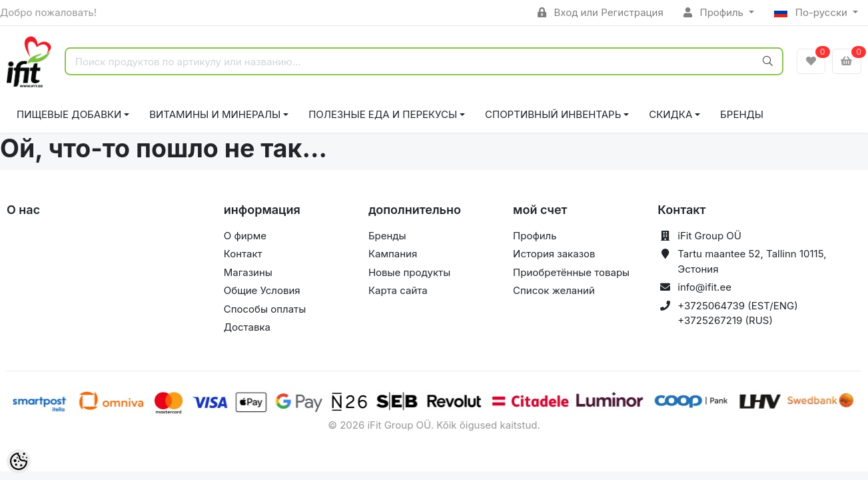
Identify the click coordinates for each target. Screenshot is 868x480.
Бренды (742, 114)
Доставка (247, 327)
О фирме (245, 236)
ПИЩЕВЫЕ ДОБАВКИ (69, 114)
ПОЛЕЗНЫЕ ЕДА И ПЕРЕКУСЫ (383, 114)
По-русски (812, 12)
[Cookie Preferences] (19, 461)
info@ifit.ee (704, 287)
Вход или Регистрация (601, 12)
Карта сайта (398, 290)
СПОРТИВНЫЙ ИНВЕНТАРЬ (553, 114)
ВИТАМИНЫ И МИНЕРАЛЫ (215, 114)
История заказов (554, 254)
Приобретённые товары (571, 272)
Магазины (248, 272)
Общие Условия (262, 290)
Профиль (715, 12)
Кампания (393, 254)
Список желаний (554, 290)
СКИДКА (670, 114)
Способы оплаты (265, 309)
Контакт (243, 254)
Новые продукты (409, 272)
